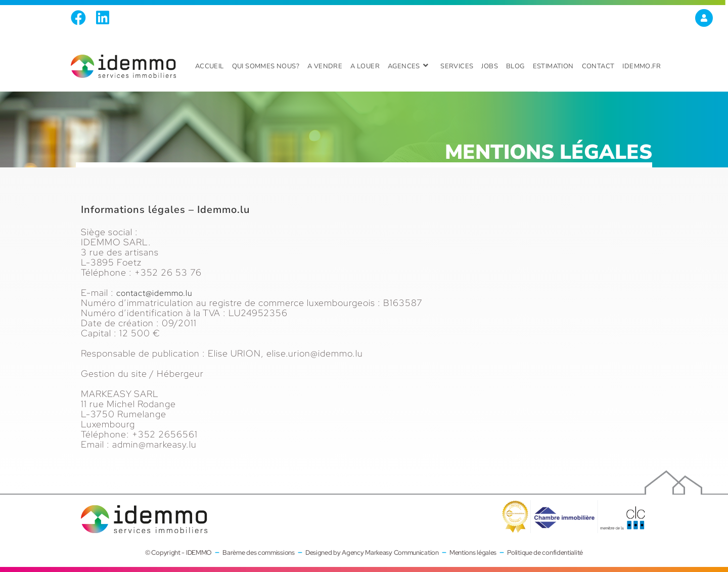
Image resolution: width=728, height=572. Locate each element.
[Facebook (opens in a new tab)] (81, 18)
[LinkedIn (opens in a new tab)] (103, 18)
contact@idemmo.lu (159, 293)
